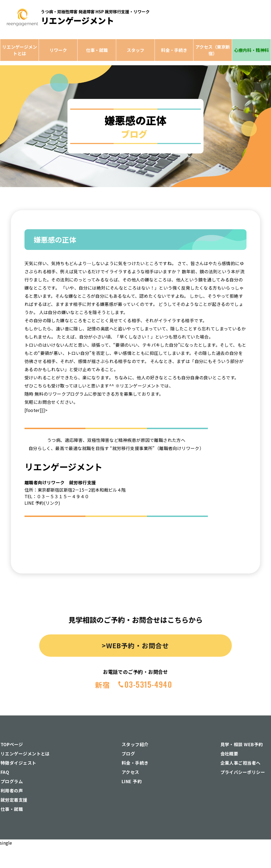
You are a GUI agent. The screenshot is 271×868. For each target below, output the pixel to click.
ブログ (128, 754)
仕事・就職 (97, 50)
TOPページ (12, 744)
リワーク (58, 50)
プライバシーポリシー (243, 772)
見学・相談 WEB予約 (242, 744)
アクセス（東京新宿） (213, 50)
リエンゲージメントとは (20, 50)
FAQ (5, 772)
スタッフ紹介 (135, 744)
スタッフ (135, 50)
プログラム (12, 781)
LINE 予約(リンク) (42, 503)
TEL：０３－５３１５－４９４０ (57, 496)
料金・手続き (174, 50)
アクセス (130, 772)
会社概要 (229, 754)
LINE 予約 (132, 781)
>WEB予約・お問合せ (135, 645)
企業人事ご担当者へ (241, 763)
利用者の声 (12, 790)
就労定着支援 (14, 800)
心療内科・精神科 (251, 50)
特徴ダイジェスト (19, 763)
